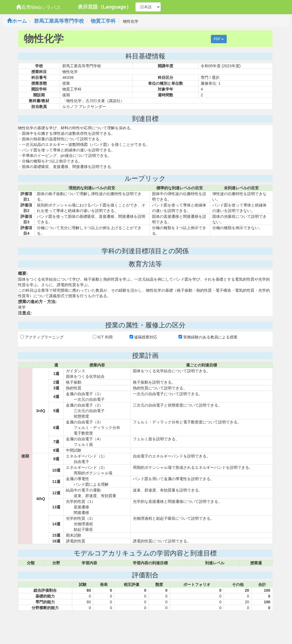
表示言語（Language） (104, 7)
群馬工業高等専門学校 (59, 21)
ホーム (17, 21)
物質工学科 (103, 21)
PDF (219, 39)
